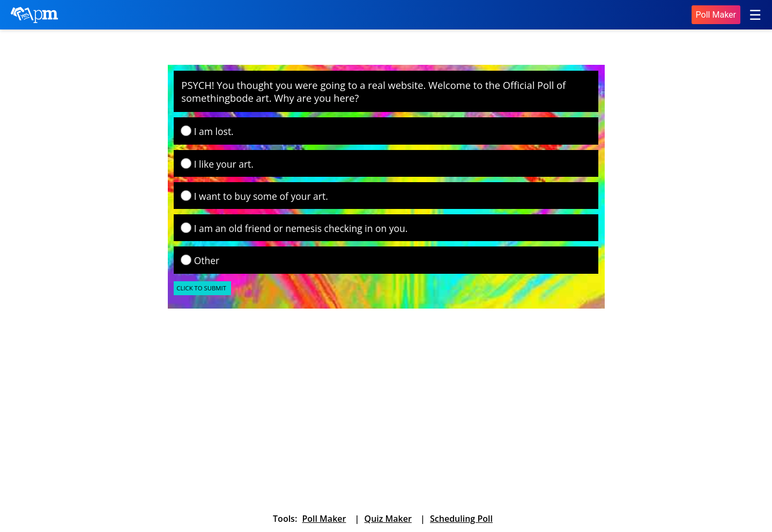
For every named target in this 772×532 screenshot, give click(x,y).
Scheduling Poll (461, 519)
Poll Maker (716, 15)
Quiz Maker (388, 519)
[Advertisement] (249, 397)
